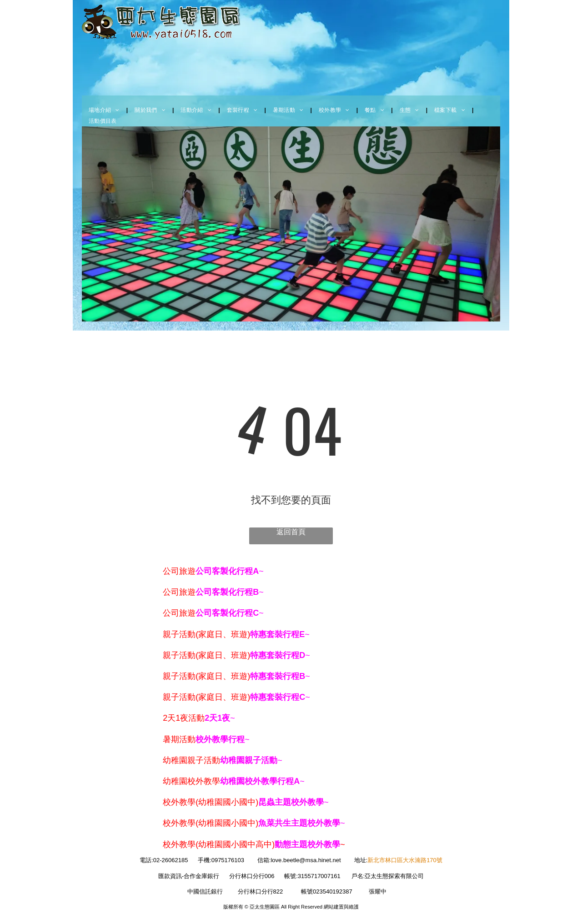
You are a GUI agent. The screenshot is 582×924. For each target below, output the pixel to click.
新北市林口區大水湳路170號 (405, 860)
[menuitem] (105, 110)
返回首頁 (291, 532)
